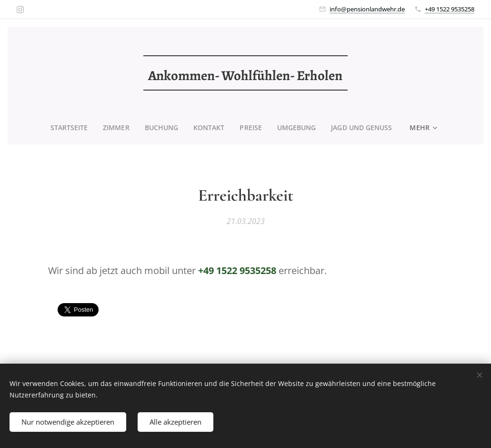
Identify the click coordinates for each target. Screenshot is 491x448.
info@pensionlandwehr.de (367, 9)
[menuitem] (70, 128)
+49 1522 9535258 (450, 9)
